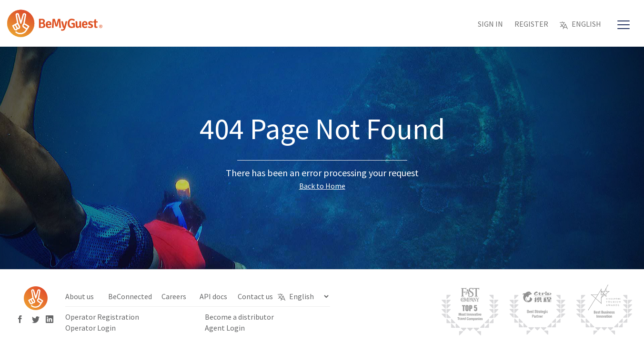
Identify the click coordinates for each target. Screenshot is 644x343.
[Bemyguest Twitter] (36, 320)
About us (80, 296)
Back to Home (322, 186)
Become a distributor (239, 317)
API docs (213, 296)
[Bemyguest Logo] (55, 34)
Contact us (255, 296)
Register (531, 24)
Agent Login (225, 328)
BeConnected (130, 296)
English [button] (580, 24)
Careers (174, 296)
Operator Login (91, 328)
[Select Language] (309, 296)
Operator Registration (102, 317)
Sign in (490, 24)
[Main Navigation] (624, 25)
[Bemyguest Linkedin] (50, 320)
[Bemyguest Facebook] (23, 320)
